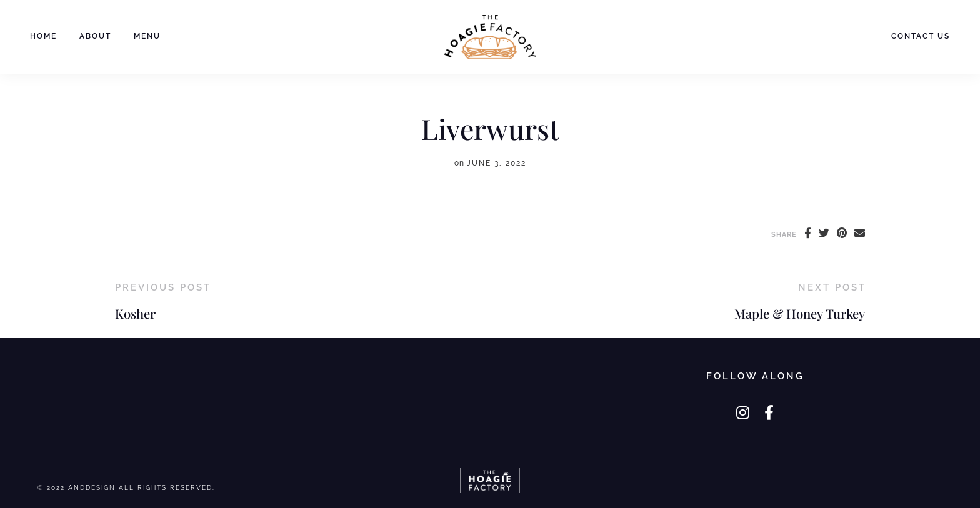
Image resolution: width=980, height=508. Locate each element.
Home (43, 36)
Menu (147, 36)
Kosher (135, 313)
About (95, 36)
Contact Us (921, 36)
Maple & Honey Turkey (800, 313)
